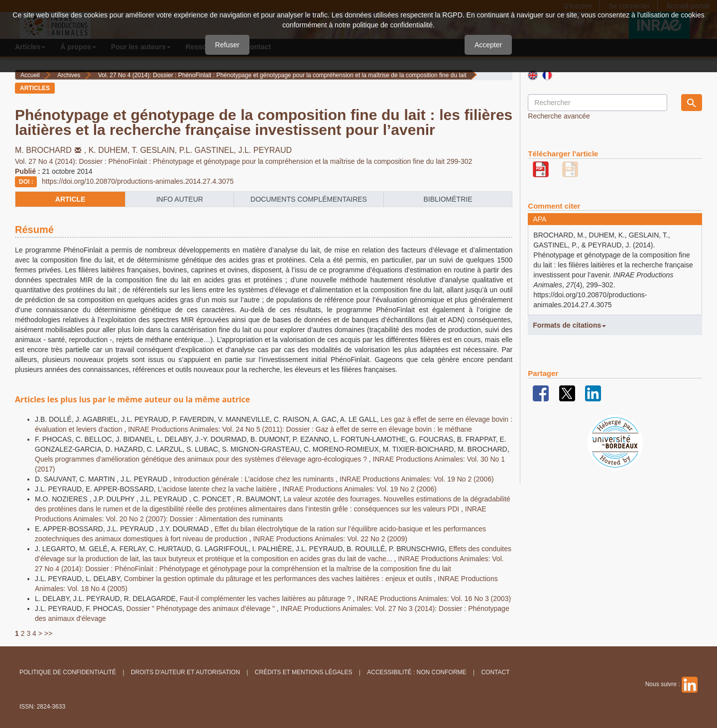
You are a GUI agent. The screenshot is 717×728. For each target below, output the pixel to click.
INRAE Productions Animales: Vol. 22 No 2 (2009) (330, 539)
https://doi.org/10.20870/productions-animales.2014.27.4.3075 (138, 181)
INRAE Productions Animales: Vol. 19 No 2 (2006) (417, 479)
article (70, 199)
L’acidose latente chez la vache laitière (218, 489)
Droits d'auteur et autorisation (185, 672)
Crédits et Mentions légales (304, 672)
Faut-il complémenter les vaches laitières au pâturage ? (266, 599)
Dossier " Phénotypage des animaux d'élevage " (202, 608)
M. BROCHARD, (52, 150)
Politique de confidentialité (68, 672)
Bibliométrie (448, 199)
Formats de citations (569, 325)
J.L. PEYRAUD (265, 150)
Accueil (30, 75)
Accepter (488, 45)
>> (48, 633)
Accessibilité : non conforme (417, 672)
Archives (69, 75)
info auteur (180, 199)
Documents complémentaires (309, 199)
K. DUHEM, (110, 150)
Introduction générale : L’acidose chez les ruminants (254, 479)
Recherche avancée (559, 116)
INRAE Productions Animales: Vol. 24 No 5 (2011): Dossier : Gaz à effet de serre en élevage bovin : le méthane (300, 429)
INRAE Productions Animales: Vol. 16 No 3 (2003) (434, 599)
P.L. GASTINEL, (209, 150)
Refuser (227, 45)
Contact (495, 672)
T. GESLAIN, (156, 150)
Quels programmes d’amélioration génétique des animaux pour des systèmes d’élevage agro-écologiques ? (202, 459)
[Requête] (597, 103)
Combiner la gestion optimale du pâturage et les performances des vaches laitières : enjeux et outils (279, 579)
